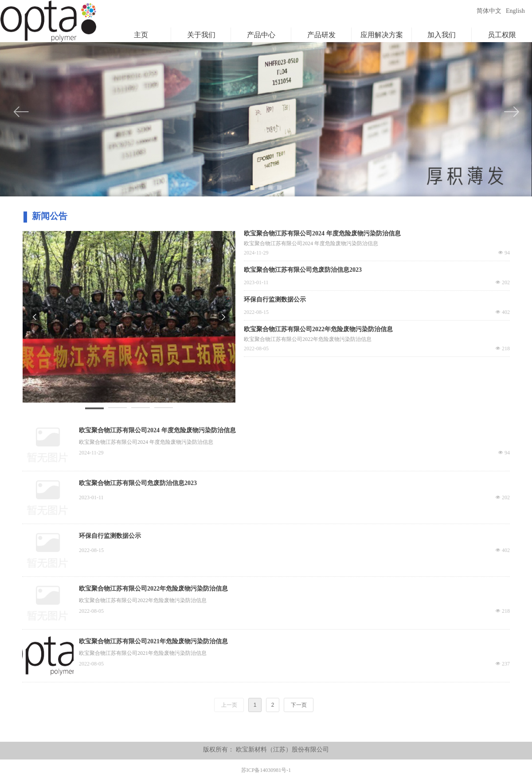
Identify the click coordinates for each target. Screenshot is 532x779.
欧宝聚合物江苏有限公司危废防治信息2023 (138, 483)
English (515, 11)
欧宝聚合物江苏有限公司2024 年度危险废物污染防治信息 (157, 430)
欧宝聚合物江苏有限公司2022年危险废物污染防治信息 (153, 589)
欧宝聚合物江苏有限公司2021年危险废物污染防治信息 (153, 641)
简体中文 (489, 11)
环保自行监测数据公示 (110, 536)
